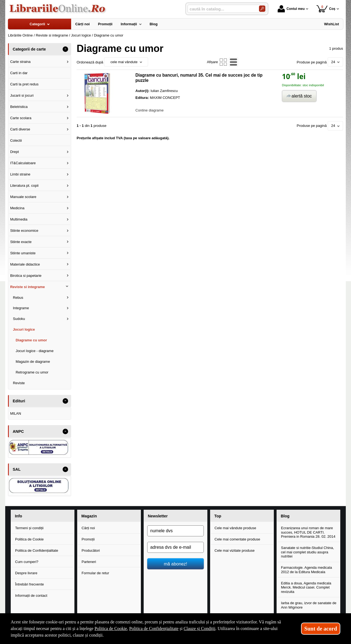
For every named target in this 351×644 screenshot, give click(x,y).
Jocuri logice (24, 329)
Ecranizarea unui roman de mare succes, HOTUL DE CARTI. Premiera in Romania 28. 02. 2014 (308, 532)
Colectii (16, 140)
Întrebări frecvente (30, 584)
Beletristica (19, 107)
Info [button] (18, 516)
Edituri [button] (19, 401)
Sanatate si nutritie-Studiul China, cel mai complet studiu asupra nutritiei (307, 552)
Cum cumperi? (27, 562)
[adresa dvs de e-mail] (176, 547)
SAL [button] (17, 469)
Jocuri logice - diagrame (35, 351)
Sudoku (19, 319)
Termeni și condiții (29, 528)
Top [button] (218, 516)
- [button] (65, 49)
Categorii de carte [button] (29, 49)
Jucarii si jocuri (22, 95)
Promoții (88, 539)
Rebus (18, 298)
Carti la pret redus (24, 84)
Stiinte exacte (21, 242)
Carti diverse (20, 129)
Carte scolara (21, 118)
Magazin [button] (89, 516)
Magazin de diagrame (33, 362)
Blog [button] (285, 516)
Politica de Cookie (29, 539)
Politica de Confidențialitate (37, 550)
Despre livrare (26, 573)
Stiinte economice (24, 231)
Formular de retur (95, 573)
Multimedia (19, 219)
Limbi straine (20, 174)
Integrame (21, 308)
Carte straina (20, 62)
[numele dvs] (176, 531)
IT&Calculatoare (23, 163)
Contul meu (291, 9)
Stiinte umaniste (23, 253)
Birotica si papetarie (26, 276)
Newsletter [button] (158, 516)
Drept (15, 152)
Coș (326, 9)
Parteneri (89, 562)
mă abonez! (176, 564)
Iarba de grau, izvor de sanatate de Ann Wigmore (309, 605)
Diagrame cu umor (31, 340)
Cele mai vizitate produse (235, 550)
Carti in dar (19, 73)
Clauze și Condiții (200, 628)
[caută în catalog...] (221, 9)
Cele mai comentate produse (237, 539)
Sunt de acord (321, 629)
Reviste (19, 383)
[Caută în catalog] (262, 9)
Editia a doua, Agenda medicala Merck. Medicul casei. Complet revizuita (306, 587)
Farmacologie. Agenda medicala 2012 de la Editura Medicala (307, 570)
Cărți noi (88, 528)
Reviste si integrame (27, 287)
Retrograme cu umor (32, 372)
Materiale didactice (25, 264)
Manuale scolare (23, 197)
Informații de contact (31, 596)
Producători (91, 550)
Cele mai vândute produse (235, 528)
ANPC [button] (18, 431)
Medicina (17, 208)
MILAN (16, 413)
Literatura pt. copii (24, 186)
